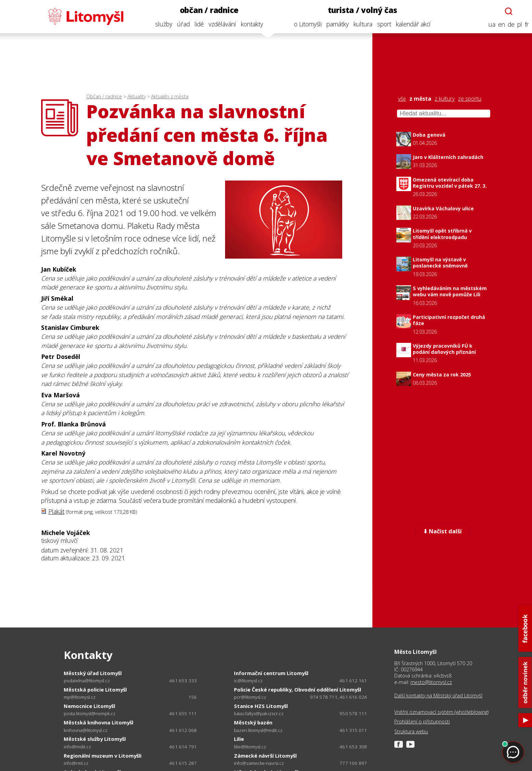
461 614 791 (183, 747)
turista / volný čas (360, 10)
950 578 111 (353, 713)
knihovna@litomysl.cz (86, 730)
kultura (361, 24)
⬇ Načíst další (442, 531)
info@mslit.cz (77, 747)
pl (518, 24)
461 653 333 (183, 681)
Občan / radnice (104, 96)
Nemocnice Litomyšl (89, 706)
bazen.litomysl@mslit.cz (258, 730)
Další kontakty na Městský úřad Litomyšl (438, 696)
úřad (181, 24)
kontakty (250, 24)
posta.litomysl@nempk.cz (90, 714)
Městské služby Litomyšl (95, 739)
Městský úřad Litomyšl (93, 673)
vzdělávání (220, 24)
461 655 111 (183, 713)
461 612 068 (183, 730)
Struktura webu (411, 732)
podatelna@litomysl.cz (87, 681)
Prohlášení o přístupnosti (422, 722)
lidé (197, 24)
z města (420, 99)
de (509, 24)
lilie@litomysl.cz (250, 747)
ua (490, 24)
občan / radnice (207, 10)
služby (162, 24)
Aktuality (137, 96)
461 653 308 (353, 747)
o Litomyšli (306, 24)
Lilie (239, 739)
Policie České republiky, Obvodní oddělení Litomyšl (298, 689)
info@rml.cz (76, 763)
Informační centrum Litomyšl (271, 673)
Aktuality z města (170, 96)
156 (193, 697)
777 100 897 (353, 763)
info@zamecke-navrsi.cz (259, 763)
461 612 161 (353, 681)
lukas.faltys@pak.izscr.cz (259, 714)
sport (382, 24)
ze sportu (470, 99)
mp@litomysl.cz (80, 697)
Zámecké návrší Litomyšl (265, 756)
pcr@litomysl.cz (250, 697)
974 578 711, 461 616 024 (339, 697)
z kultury (445, 99)
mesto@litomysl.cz (431, 682)
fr (525, 24)
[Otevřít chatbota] (507, 11)
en (499, 24)
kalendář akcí (411, 24)
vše (402, 99)
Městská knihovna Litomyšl (98, 722)
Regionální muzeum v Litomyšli (103, 756)
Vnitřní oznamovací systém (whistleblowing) (441, 712)
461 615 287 (183, 763)
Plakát (56, 511)
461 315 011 (353, 730)
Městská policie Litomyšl (95, 689)
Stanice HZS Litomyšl (261, 706)
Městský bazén (253, 722)
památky (336, 24)
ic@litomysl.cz (248, 681)
